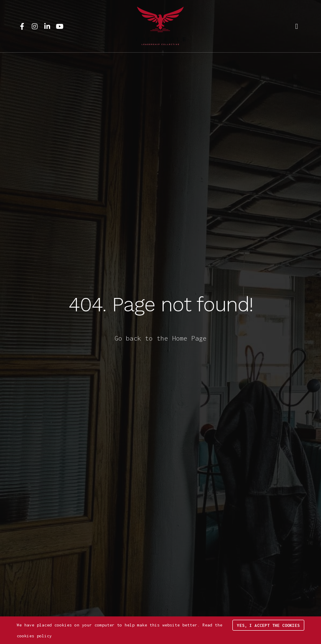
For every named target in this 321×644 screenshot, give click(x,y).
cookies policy (34, 636)
